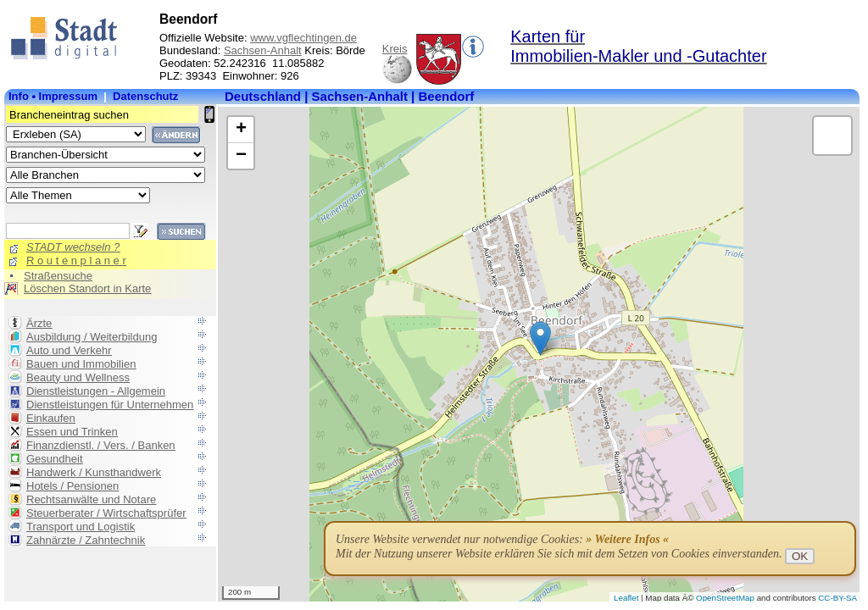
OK (800, 556)
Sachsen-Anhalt (263, 50)
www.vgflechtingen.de (303, 38)
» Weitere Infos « (627, 539)
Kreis (395, 49)
